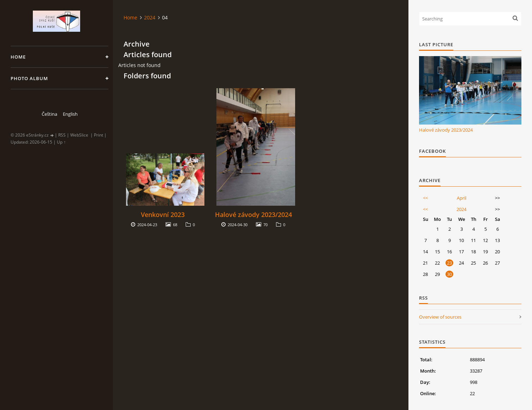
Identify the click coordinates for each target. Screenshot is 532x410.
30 (449, 274)
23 (449, 263)
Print (98, 135)
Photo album (29, 78)
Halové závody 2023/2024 (253, 215)
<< (425, 198)
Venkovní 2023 (163, 215)
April (462, 198)
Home (18, 57)
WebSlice (79, 135)
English (70, 114)
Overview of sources (440, 317)
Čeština (49, 114)
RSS (62, 135)
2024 (150, 17)
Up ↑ (61, 142)
